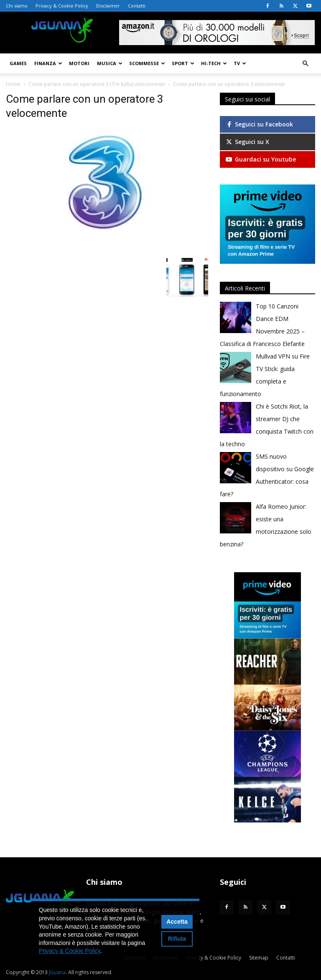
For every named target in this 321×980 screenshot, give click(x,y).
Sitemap (259, 958)
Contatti (137, 6)
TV (240, 63)
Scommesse (147, 63)
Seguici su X (247, 142)
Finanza (48, 63)
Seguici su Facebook (259, 124)
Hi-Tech (214, 63)
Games (18, 63)
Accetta (177, 922)
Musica (110, 63)
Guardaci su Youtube (260, 159)
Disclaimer (108, 6)
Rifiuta (177, 939)
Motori (79, 63)
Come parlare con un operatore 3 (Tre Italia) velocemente (97, 84)
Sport (183, 63)
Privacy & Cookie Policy (62, 6)
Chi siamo (17, 6)
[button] (305, 64)
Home (13, 84)
